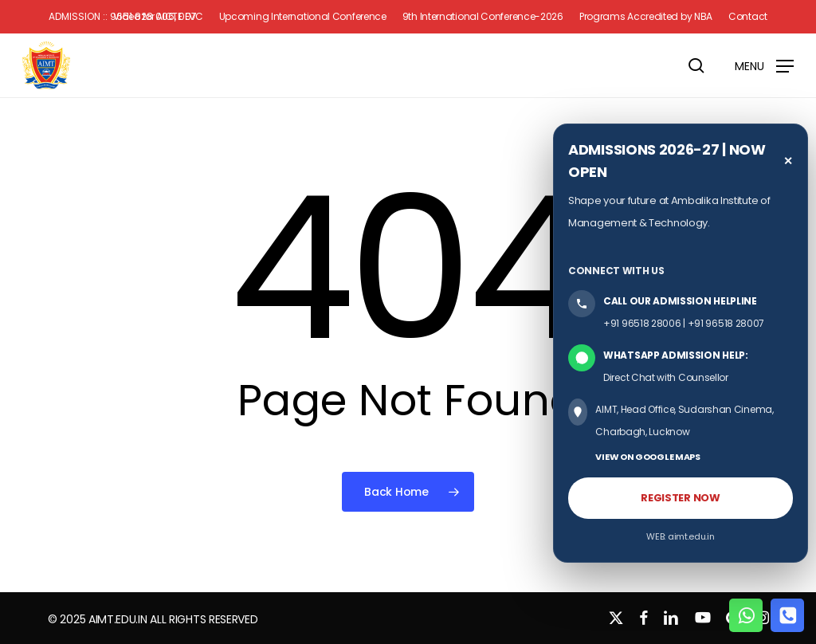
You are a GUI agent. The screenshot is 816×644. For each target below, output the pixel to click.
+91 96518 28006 (642, 323)
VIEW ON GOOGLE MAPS (647, 457)
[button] (764, 65)
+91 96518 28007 (726, 323)
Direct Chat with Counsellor (666, 377)
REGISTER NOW (680, 498)
